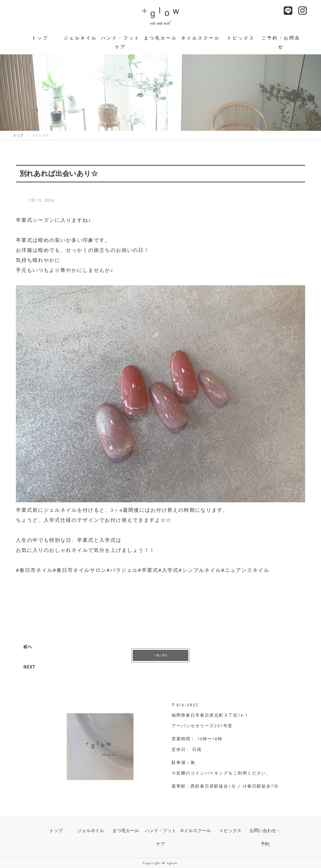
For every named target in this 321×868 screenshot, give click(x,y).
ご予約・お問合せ (281, 42)
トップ (40, 38)
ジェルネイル (80, 38)
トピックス (241, 38)
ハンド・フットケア (120, 42)
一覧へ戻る (160, 655)
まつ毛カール (160, 38)
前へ (28, 647)
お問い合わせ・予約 (265, 837)
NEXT (29, 667)
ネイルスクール (201, 38)
